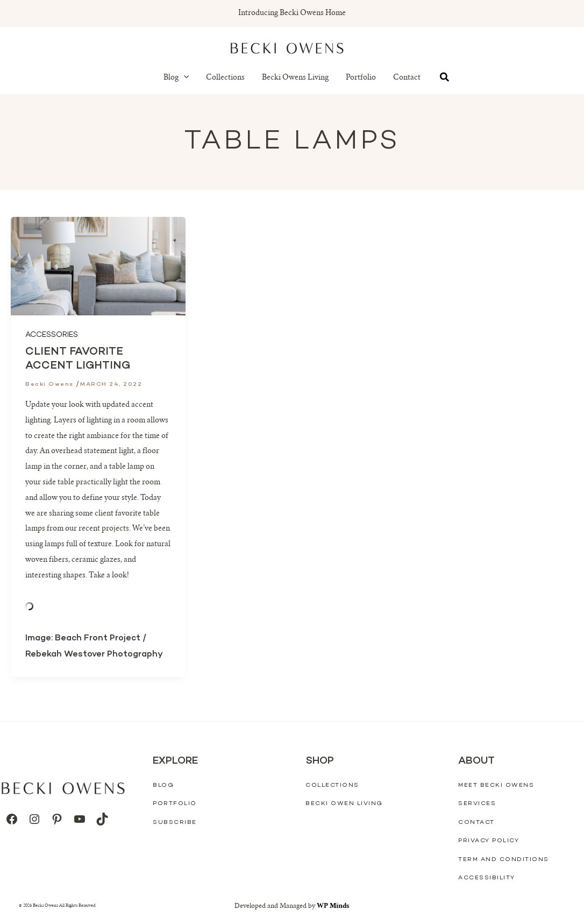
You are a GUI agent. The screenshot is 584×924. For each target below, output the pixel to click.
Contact (407, 78)
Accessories (52, 335)
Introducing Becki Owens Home (292, 13)
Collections (225, 78)
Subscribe (175, 822)
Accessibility (487, 878)
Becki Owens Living (295, 78)
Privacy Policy (489, 841)
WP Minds (333, 906)
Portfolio (361, 78)
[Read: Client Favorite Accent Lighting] (98, 266)
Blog (176, 78)
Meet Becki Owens (496, 785)
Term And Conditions (504, 860)
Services (477, 804)
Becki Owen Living (344, 804)
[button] (184, 78)
